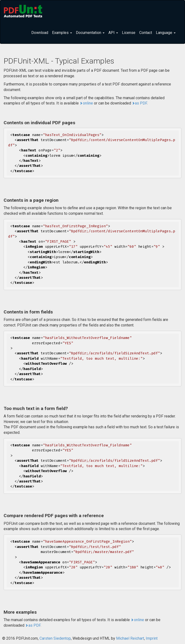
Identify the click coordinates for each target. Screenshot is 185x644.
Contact (146, 33)
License (129, 33)
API (113, 33)
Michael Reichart (130, 638)
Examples (62, 33)
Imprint (152, 638)
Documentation (90, 33)
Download (40, 33)
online (88, 103)
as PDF (141, 103)
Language (166, 33)
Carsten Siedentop (55, 638)
